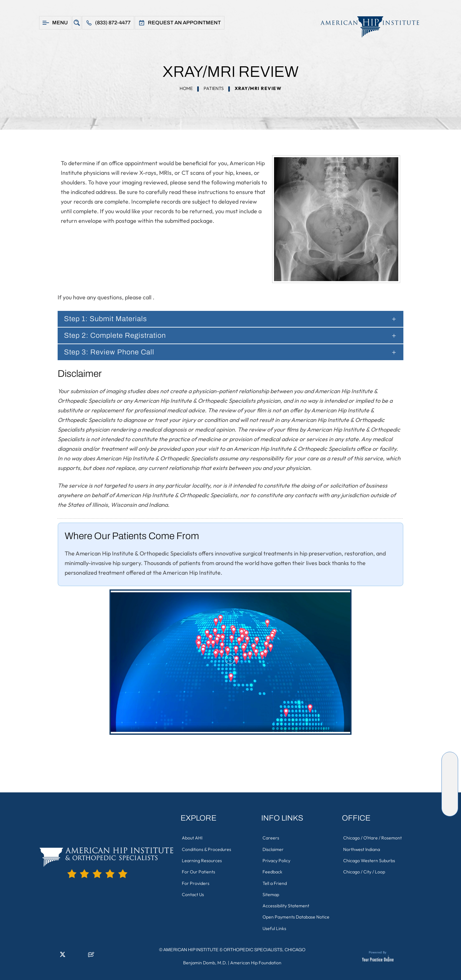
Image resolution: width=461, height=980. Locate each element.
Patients (214, 88)
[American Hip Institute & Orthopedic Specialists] (367, 27)
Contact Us (193, 892)
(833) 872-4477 (113, 23)
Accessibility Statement (286, 903)
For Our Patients (199, 871)
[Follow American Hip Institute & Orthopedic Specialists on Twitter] (450, 779)
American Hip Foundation (256, 959)
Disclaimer (273, 849)
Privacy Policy (277, 860)
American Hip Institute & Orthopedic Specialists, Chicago (234, 946)
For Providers (196, 881)
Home (186, 88)
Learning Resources (202, 860)
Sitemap (271, 892)
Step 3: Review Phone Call (112, 352)
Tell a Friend (275, 881)
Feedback (273, 871)
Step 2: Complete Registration (119, 336)
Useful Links (275, 925)
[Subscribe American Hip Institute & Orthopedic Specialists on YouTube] (450, 798)
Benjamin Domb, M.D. (205, 959)
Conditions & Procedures (207, 849)
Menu (60, 23)
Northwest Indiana (362, 849)
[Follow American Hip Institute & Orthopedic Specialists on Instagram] (450, 789)
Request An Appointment (184, 23)
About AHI (192, 838)
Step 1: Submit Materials (109, 319)
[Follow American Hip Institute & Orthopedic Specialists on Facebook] (450, 760)
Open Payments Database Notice (296, 914)
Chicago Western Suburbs (369, 860)
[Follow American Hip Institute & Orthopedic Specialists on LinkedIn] (450, 770)
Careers (271, 838)
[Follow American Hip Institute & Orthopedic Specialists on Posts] (450, 808)
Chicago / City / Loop (364, 871)
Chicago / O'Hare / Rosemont (373, 838)
